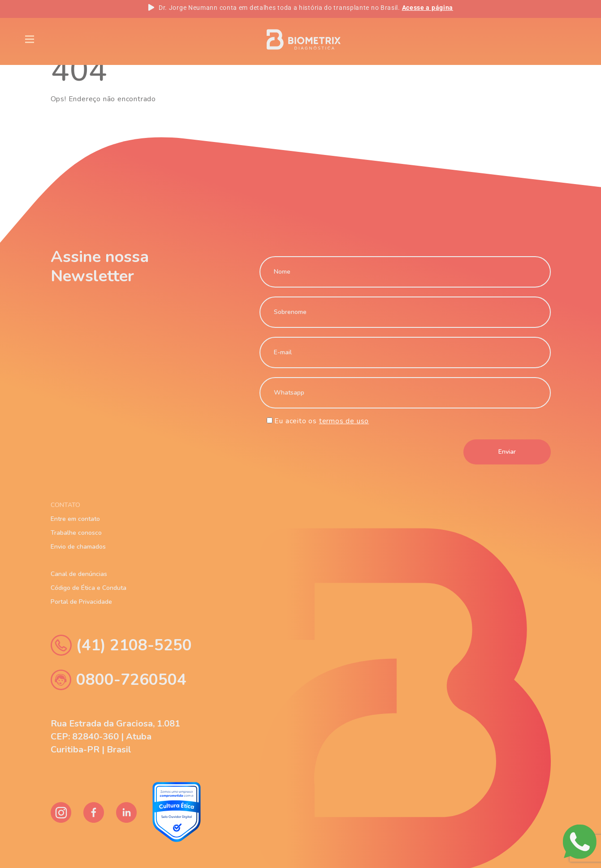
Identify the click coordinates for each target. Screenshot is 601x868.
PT (532, 39)
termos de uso (344, 421)
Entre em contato (75, 519)
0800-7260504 (119, 680)
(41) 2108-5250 (121, 645)
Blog (124, 39)
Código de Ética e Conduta (89, 588)
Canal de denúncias (79, 574)
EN (502, 39)
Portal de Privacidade (81, 602)
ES (561, 39)
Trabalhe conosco (76, 533)
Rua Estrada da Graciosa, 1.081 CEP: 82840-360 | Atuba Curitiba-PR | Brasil (115, 737)
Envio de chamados (78, 547)
